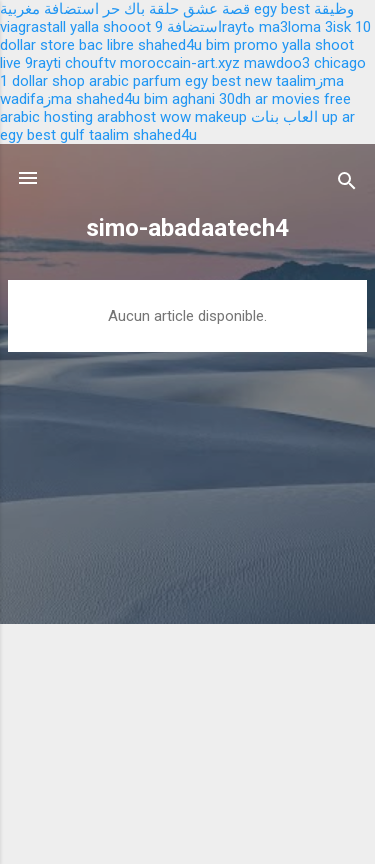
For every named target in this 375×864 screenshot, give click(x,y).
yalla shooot (110, 27)
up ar (338, 117)
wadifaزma (36, 99)
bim (156, 99)
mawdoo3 (277, 63)
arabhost (126, 117)
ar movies (287, 99)
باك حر (124, 9)
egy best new (228, 81)
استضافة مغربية (49, 9)
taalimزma (310, 81)
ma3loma (290, 27)
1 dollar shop (42, 81)
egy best (282, 9)
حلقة (164, 9)
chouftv (90, 63)
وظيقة (334, 9)
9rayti (43, 63)
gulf (72, 135)
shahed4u (170, 45)
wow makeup (203, 117)
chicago (340, 63)
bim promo (242, 45)
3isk (338, 27)
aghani (193, 99)
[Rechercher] (347, 184)
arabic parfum (135, 81)
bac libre (106, 45)
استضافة (194, 27)
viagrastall (33, 27)
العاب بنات (284, 117)
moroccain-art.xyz (180, 63)
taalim (109, 135)
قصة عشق (216, 9)
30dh (235, 99)
